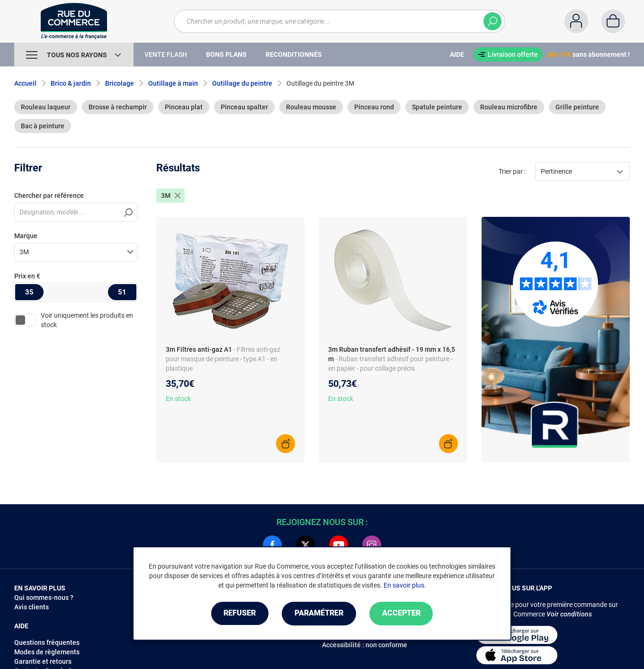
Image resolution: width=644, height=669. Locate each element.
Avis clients (31, 607)
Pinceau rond (374, 107)
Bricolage (120, 83)
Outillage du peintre (242, 83)
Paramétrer (319, 613)
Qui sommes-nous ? (44, 598)
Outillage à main (173, 83)
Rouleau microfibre (509, 107)
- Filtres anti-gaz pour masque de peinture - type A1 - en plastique (223, 359)
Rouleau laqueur (46, 107)
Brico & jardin (71, 83)
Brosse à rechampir (118, 107)
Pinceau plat (184, 107)
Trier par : (512, 171)
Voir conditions (569, 614)
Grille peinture (577, 107)
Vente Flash (166, 54)
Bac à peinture (43, 126)
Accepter (402, 613)
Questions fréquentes (47, 642)
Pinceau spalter (244, 107)
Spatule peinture (437, 107)
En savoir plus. (405, 585)
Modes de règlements (47, 652)
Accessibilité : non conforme (365, 645)
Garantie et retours (43, 661)
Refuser (239, 613)
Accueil (25, 83)
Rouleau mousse (311, 107)
